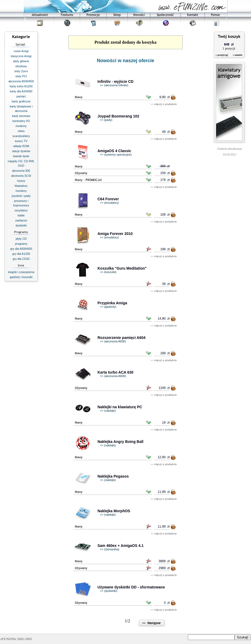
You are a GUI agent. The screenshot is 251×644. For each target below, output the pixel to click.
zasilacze (21, 220)
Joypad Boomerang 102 (118, 116)
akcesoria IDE (21, 171)
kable (21, 215)
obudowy (21, 66)
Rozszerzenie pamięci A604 (122, 338)
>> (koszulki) (108, 272)
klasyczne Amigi (21, 56)
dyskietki (21, 225)
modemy (21, 126)
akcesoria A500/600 (21, 81)
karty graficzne (21, 101)
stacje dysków (21, 151)
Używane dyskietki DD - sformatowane (131, 587)
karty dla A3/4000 (21, 91)
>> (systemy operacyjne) (116, 155)
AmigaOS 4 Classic (114, 151)
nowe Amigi (21, 51)
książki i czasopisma (21, 272)
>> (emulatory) (109, 203)
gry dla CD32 (21, 259)
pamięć (21, 96)
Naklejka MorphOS (114, 511)
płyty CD (21, 239)
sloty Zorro (21, 71)
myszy (21, 181)
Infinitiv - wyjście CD (115, 81)
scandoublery (21, 136)
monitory (21, 191)
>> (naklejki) (108, 411)
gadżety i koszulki (21, 277)
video (21, 131)
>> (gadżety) (108, 307)
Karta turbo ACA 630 (115, 372)
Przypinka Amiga (112, 303)
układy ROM (21, 146)
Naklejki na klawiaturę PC (120, 407)
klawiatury (21, 186)
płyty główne (21, 61)
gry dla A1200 (21, 254)
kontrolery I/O (21, 121)
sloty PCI (21, 76)
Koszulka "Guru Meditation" (122, 268)
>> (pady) (106, 120)
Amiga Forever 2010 (115, 234)
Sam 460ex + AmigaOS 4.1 (120, 546)
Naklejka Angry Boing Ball (120, 442)
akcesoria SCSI (21, 176)
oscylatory (21, 210)
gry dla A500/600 (21, 249)
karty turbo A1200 (21, 86)
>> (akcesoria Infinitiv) (114, 85)
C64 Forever (108, 199)
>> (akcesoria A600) (113, 341)
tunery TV (21, 141)
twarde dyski (21, 156)
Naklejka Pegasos (113, 476)
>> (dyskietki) (108, 591)
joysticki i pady (21, 196)
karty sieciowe (21, 116)
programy (21, 244)
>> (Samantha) (110, 549)
